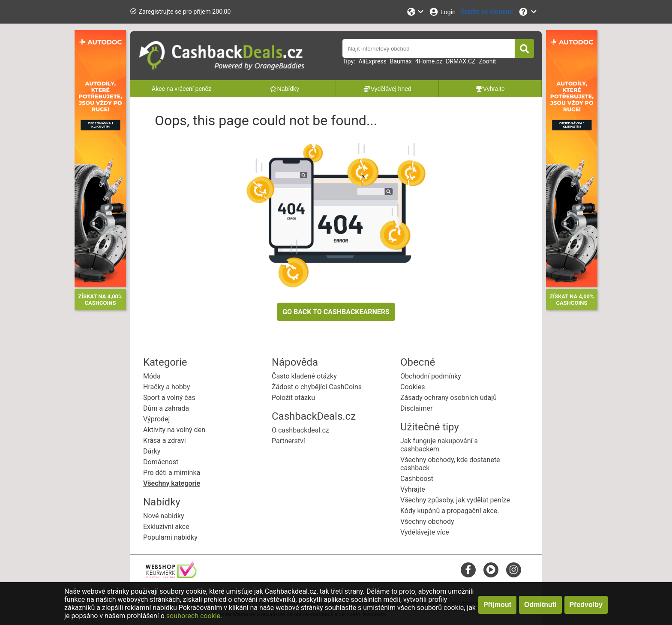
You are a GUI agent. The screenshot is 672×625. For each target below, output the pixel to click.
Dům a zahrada (166, 408)
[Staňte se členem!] (487, 12)
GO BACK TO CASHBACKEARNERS (336, 312)
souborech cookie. (194, 616)
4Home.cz (429, 61)
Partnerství (288, 441)
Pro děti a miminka (172, 473)
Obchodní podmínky (431, 376)
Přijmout (497, 605)
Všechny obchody (427, 521)
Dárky (152, 451)
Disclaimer (416, 408)
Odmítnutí (540, 605)
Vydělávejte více (425, 532)
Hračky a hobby (166, 387)
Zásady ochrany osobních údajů (448, 398)
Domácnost (161, 462)
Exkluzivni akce (166, 527)
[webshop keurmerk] (171, 576)
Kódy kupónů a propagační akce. (450, 511)
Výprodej (156, 419)
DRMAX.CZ (460, 61)
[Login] (442, 12)
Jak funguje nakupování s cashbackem (439, 445)
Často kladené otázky (304, 376)
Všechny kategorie (172, 483)
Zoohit (487, 61)
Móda (152, 376)
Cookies (412, 387)
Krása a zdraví (165, 440)
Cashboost (417, 479)
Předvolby (586, 605)
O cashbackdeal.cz (300, 430)
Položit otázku (293, 398)
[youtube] (491, 569)
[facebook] (468, 569)
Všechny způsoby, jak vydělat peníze (455, 500)
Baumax (401, 61)
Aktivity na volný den (174, 430)
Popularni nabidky (170, 537)
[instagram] (514, 569)
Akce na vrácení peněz (181, 89)
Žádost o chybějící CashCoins (317, 387)
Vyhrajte (413, 489)
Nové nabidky (164, 516)
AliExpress (373, 61)
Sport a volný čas (169, 398)
